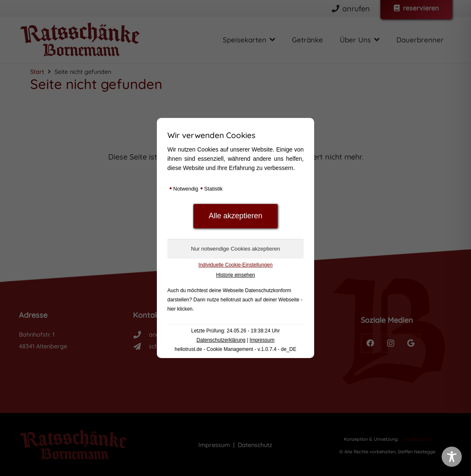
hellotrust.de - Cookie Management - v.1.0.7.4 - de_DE (236, 349)
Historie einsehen (235, 275)
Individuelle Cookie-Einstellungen (235, 265)
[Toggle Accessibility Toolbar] (452, 457)
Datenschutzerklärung (221, 340)
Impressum (262, 340)
